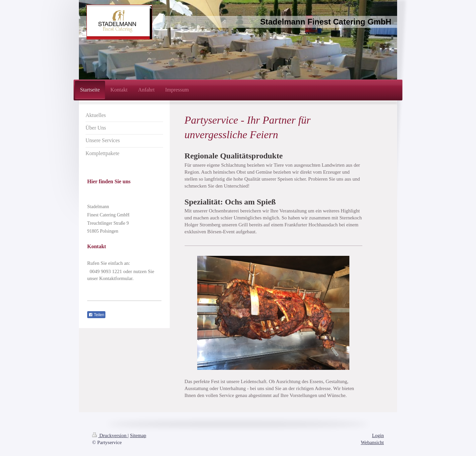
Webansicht (372, 442)
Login (378, 435)
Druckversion (110, 435)
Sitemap (138, 435)
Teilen (96, 315)
